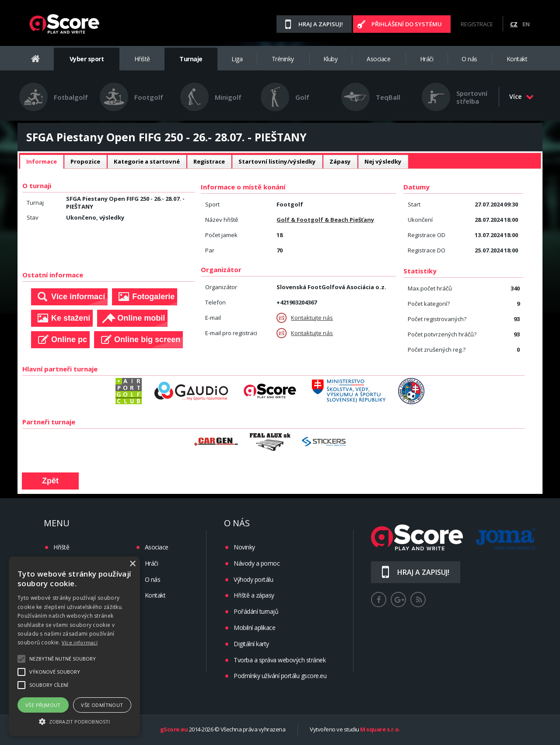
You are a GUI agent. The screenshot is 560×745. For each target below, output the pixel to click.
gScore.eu (174, 730)
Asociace (378, 59)
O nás (469, 59)
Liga (237, 59)
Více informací (80, 642)
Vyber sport (87, 59)
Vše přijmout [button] (43, 705)
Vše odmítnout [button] (102, 705)
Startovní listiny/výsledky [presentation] (277, 161)
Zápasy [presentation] (340, 161)
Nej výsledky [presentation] (383, 161)
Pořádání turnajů (256, 611)
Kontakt (517, 59)
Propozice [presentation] (85, 161)
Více (521, 96)
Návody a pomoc (257, 563)
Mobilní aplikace (254, 628)
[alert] (74, 646)
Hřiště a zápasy (254, 595)
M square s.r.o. (380, 730)
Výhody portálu (253, 579)
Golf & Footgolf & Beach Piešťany (325, 220)
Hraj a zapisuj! (321, 24)
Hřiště (142, 59)
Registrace (477, 24)
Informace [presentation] (42, 161)
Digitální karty (251, 644)
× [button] (132, 564)
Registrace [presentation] (209, 161)
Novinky (244, 547)
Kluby (331, 59)
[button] (74, 721)
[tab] (42, 162)
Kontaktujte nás (305, 318)
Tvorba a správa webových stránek (280, 660)
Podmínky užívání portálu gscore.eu (280, 676)
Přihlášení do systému (407, 24)
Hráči (427, 59)
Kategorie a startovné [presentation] (147, 161)
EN (526, 24)
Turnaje (191, 59)
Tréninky (283, 59)
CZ (514, 24)
